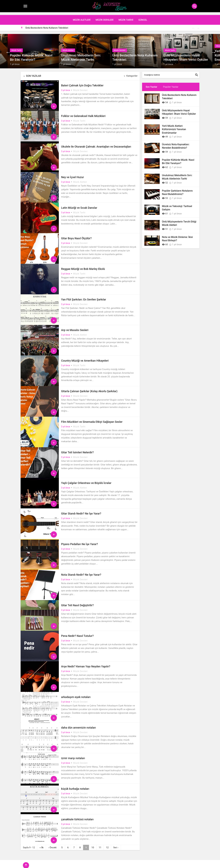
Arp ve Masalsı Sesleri (75, 327)
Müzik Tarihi (126, 17)
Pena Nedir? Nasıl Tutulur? (77, 633)
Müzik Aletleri (82, 17)
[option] (112, 25)
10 (93, 845)
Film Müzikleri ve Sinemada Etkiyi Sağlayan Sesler (92, 419)
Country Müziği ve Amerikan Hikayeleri (85, 358)
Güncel (143, 17)
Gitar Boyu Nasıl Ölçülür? (76, 236)
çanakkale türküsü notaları (77, 817)
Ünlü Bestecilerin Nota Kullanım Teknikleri (47, 25)
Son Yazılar (34, 73)
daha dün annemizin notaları (79, 725)
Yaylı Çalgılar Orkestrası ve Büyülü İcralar (86, 480)
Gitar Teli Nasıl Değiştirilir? (77, 603)
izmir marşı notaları (73, 756)
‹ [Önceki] (52, 845)
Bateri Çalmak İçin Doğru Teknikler (82, 83)
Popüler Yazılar (171, 84)
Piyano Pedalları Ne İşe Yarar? (80, 541)
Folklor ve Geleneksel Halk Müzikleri (83, 113)
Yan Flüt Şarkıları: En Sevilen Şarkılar (84, 297)
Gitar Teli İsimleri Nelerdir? (77, 450)
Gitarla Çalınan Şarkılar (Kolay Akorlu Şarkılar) (89, 389)
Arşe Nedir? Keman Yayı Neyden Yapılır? (86, 664)
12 (107, 845)
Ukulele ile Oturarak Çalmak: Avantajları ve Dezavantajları (96, 144)
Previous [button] (193, 25)
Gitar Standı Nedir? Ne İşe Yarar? (81, 511)
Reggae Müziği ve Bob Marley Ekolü (83, 266)
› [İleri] (116, 845)
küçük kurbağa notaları (75, 786)
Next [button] (198, 25)
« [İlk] (42, 845)
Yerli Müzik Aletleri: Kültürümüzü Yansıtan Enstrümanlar (174, 127)
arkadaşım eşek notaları (76, 694)
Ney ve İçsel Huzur (72, 175)
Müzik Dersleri (105, 17)
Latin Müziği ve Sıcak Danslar (79, 205)
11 (100, 845)
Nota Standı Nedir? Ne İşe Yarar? (81, 572)
